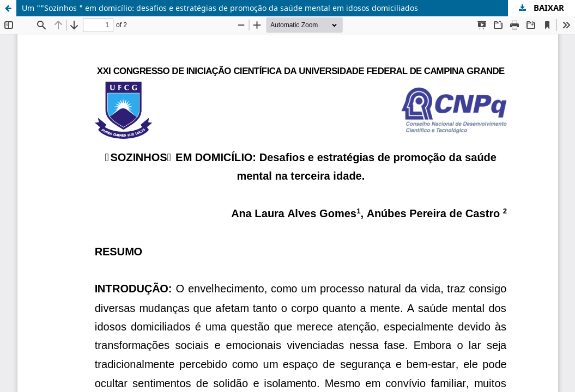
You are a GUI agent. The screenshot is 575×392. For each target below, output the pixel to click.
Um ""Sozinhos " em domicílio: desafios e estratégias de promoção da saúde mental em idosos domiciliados (220, 8)
